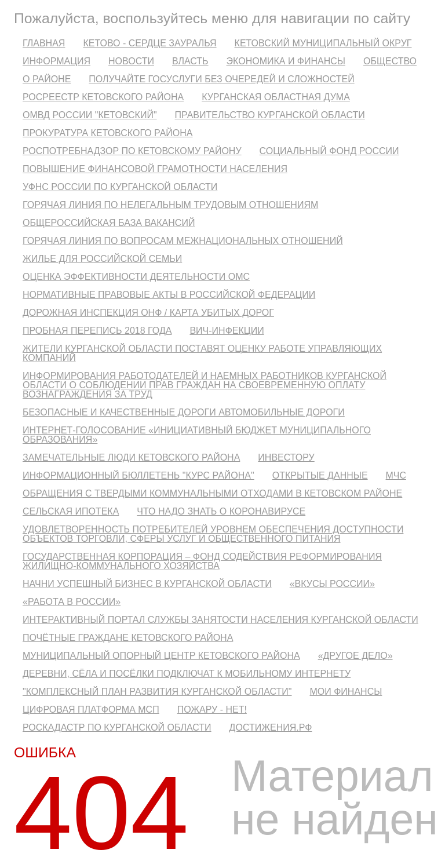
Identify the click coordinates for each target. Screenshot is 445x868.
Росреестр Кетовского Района (103, 97)
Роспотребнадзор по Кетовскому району (132, 151)
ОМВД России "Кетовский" (90, 115)
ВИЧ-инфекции (227, 331)
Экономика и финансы (286, 61)
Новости (131, 61)
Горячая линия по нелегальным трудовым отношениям (170, 205)
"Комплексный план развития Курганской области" (157, 692)
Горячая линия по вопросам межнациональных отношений (183, 241)
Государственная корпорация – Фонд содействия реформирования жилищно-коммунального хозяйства (202, 561)
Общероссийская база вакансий (109, 223)
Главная (44, 43)
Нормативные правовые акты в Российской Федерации (169, 295)
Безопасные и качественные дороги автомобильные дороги (184, 412)
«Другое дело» (355, 656)
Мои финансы (346, 692)
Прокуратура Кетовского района (107, 133)
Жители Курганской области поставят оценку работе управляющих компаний (202, 353)
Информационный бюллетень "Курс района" (138, 475)
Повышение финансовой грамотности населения (155, 169)
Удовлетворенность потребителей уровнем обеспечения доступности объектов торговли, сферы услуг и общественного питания (213, 534)
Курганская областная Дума (276, 97)
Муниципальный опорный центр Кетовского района (161, 656)
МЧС (396, 475)
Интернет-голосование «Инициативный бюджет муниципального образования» (197, 435)
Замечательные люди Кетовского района (131, 457)
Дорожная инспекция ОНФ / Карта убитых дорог (148, 313)
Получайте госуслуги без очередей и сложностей (221, 79)
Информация (56, 61)
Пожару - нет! (212, 710)
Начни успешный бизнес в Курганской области (147, 584)
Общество (390, 61)
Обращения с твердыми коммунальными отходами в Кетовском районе (212, 493)
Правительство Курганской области (270, 115)
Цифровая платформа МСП (91, 710)
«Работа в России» (72, 602)
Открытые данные (320, 475)
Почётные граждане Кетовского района (128, 638)
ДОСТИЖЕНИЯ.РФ (271, 727)
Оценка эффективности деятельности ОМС (136, 277)
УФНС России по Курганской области (120, 187)
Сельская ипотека (71, 511)
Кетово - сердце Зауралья (149, 43)
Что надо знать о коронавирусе (221, 511)
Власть (190, 61)
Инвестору (286, 457)
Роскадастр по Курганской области (117, 727)
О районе (47, 79)
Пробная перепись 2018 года (97, 331)
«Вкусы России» (332, 584)
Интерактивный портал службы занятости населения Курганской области (220, 620)
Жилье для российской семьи (102, 259)
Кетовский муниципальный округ (323, 43)
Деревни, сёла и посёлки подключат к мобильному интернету (187, 674)
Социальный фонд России (329, 151)
